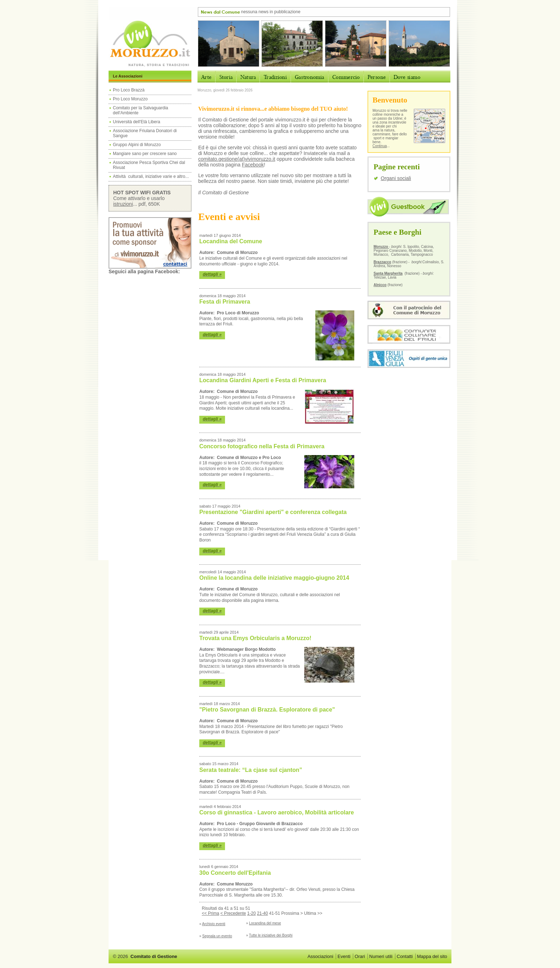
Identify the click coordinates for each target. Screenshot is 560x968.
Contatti (405, 956)
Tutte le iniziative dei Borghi (271, 935)
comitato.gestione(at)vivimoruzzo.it (237, 159)
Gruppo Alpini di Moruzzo (137, 145)
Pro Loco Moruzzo (130, 99)
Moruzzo (381, 247)
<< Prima (211, 913)
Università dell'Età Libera (136, 122)
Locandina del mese (265, 923)
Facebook (253, 165)
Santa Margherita (388, 273)
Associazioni (320, 956)
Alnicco (380, 285)
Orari (360, 956)
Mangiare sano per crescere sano (145, 154)
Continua (380, 146)
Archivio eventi (214, 924)
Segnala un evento (217, 936)
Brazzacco (382, 262)
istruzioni (123, 204)
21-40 (262, 913)
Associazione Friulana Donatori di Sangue (145, 133)
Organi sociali (396, 178)
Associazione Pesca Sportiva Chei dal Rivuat (149, 165)
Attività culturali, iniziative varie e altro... (151, 176)
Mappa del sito (432, 956)
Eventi (344, 956)
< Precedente (233, 913)
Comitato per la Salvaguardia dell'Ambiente (141, 110)
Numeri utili (381, 956)
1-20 (251, 913)
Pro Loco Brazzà (129, 90)
